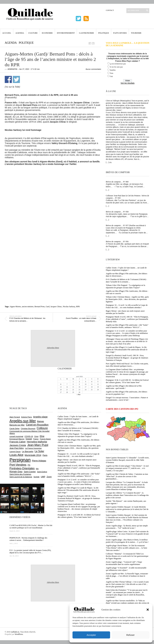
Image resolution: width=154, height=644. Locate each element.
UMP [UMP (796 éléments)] (43, 477)
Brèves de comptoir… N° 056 (117, 242)
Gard (48, 307)
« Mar (79, 394)
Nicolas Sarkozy (69, 307)
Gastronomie (86, 33)
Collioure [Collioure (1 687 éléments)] (42, 428)
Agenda (20, 33)
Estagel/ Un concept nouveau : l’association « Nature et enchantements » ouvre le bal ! (127, 399)
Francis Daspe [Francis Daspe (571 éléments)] (45, 439)
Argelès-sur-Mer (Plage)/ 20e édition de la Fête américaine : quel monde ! (124, 387)
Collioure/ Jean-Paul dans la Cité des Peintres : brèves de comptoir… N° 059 (127, 197)
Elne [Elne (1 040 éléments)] (42, 436)
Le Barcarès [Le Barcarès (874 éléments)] (28, 451)
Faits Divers (120, 33)
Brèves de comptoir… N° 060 (117, 182)
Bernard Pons (40, 307)
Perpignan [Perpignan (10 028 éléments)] (20, 460)
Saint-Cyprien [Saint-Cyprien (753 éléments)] (30, 472)
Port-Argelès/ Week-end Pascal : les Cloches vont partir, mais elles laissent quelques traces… (127, 365)
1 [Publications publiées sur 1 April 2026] (73, 382)
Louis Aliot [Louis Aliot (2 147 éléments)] (16, 455)
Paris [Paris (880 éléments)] (45, 455)
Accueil (7, 33)
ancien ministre (28, 307)
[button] (148, 610)
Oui (111, 76)
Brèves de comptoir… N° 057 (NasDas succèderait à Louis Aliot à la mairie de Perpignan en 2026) (126, 227)
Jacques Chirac (56, 307)
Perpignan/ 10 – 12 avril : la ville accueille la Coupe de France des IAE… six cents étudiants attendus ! (127, 306)
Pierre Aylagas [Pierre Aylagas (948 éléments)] (39, 461)
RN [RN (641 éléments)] (37, 469)
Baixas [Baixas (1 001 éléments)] (41, 421)
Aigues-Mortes (15, 307)
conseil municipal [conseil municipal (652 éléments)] (16, 436)
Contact (110, 10)
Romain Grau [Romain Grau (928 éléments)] (16, 472)
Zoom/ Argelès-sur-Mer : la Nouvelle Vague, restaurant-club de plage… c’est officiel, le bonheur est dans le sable (127, 576)
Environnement (66, 33)
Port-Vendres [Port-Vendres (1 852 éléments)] (18, 465)
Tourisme (136, 33)
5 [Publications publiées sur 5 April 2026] (98, 382)
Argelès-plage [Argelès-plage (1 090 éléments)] (40, 417)
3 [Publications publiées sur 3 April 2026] (86, 382)
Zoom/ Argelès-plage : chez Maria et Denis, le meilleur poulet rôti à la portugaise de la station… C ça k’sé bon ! (127, 541)
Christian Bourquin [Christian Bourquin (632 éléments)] (28, 428)
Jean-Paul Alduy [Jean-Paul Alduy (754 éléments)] (17, 448)
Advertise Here (53, 348)
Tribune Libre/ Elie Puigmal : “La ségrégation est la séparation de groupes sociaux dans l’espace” (125, 286)
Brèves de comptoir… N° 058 (117, 212)
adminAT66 (12, 69)
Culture (33, 33)
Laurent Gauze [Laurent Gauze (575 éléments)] (15, 452)
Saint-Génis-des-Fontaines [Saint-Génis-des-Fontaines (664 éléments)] (20, 474)
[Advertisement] (30, 199)
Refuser (131, 635)
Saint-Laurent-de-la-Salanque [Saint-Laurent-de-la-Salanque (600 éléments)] (21, 477)
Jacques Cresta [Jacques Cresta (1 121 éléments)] (18, 445)
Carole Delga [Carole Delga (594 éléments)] (14, 428)
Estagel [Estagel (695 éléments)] (29, 439)
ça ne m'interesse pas (118, 64)
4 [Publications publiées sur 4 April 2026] (92, 382)
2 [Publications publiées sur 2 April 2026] (79, 382)
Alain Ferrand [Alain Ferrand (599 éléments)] (15, 417)
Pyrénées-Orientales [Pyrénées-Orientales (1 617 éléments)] (22, 468)
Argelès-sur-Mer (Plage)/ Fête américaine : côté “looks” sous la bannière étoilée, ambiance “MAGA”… (127, 326)
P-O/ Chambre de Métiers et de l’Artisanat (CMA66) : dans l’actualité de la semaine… (126, 281)
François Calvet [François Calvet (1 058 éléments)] (17, 442)
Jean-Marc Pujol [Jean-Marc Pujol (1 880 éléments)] (38, 445)
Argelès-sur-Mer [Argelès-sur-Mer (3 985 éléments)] (23, 421)
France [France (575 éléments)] (36, 439)
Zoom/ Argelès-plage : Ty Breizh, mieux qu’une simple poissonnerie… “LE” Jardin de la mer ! (127, 527)
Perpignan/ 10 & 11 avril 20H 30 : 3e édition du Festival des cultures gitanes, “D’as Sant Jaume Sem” (127, 381)
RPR (78, 307)
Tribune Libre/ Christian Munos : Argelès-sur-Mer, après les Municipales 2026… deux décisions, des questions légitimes (127, 299)
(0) (110, 162)
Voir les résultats (127, 83)
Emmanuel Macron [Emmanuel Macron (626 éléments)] (17, 439)
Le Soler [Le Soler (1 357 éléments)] (39, 451)
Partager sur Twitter (16, 79)
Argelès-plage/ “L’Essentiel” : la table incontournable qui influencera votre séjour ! (126, 569)
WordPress (19, 634)
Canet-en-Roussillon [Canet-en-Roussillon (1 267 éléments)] (37, 425)
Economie (47, 33)
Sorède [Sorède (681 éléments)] (36, 477)
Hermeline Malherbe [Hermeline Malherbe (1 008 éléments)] (37, 442)
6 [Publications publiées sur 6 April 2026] (61, 384)
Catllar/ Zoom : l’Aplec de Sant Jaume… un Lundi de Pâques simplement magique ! (126, 269)
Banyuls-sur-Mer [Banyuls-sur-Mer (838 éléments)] (17, 425)
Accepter (91, 635)
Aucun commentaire (93, 69)
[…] (107, 162)
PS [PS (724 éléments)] (29, 465)
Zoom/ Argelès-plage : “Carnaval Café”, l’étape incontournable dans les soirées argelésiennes (124, 563)
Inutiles (113, 70)
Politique (104, 33)
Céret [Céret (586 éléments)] (36, 436)
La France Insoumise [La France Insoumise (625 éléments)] (33, 448)
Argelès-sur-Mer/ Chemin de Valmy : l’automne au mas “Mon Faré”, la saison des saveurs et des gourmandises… (127, 476)
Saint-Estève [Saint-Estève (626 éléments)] (42, 472)
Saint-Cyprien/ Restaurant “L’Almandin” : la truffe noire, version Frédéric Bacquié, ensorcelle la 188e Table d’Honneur (128, 460)
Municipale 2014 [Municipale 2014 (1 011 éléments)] (33, 455)
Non (112, 73)
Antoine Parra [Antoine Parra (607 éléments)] (26, 417)
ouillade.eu (15, 632)
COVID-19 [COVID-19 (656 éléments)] (29, 436)
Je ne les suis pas (116, 67)
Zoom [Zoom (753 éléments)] (49, 477)
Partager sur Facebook (8, 79)
